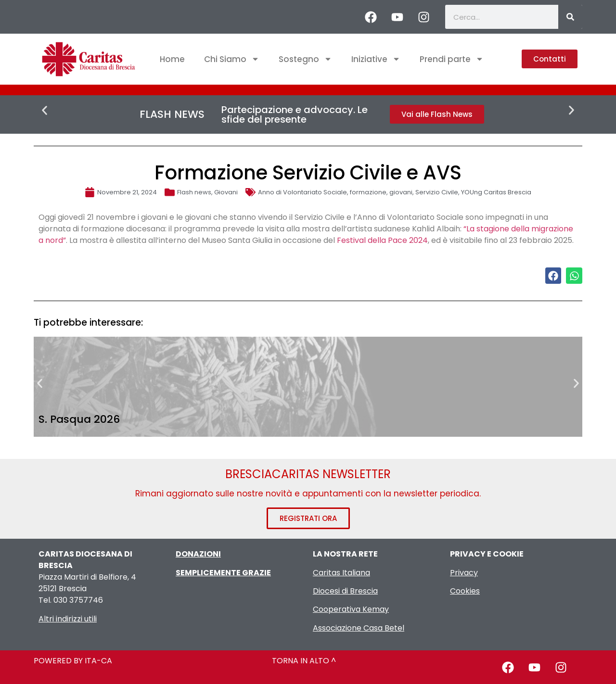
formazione (368, 192)
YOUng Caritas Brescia (496, 192)
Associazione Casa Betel (359, 628)
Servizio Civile (437, 192)
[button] (45, 110)
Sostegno (305, 59)
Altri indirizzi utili (68, 619)
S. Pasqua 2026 (79, 419)
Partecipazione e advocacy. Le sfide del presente (295, 114)
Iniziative (376, 59)
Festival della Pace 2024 (382, 240)
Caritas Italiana (341, 573)
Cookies (465, 591)
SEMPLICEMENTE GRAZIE (223, 573)
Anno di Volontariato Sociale (302, 192)
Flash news (194, 192)
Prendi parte (452, 59)
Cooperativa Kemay (351, 609)
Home (172, 59)
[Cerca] (570, 17)
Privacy (464, 573)
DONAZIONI (198, 554)
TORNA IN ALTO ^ (304, 661)
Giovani (226, 192)
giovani (401, 192)
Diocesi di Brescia (345, 591)
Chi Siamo (232, 59)
